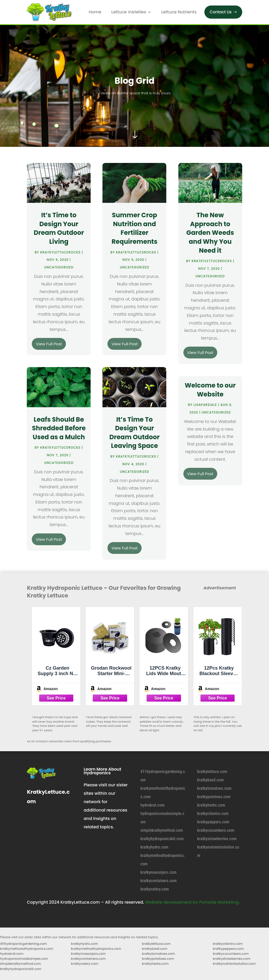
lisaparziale (205, 405)
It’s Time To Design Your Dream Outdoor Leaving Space (134, 433)
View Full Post (49, 344)
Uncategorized (59, 267)
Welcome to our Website (210, 390)
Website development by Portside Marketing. (193, 902)
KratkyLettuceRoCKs (60, 252)
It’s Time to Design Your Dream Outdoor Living (59, 228)
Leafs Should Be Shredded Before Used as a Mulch (59, 428)
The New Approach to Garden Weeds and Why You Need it (210, 233)
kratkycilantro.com (213, 814)
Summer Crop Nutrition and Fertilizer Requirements (135, 228)
